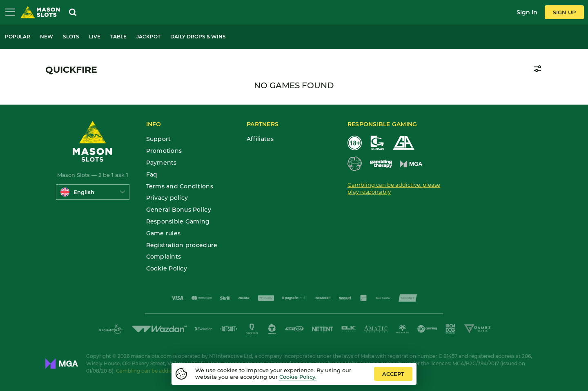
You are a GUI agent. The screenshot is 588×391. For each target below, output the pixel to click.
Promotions (164, 151)
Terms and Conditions (180, 187)
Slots (71, 37)
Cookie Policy (167, 269)
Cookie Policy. (298, 377)
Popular (18, 37)
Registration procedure (182, 245)
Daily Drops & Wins (198, 37)
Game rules (164, 233)
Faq (152, 175)
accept (393, 374)
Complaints (164, 257)
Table (118, 37)
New (47, 37)
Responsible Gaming (178, 222)
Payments (161, 163)
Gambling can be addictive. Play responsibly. (170, 371)
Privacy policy (167, 198)
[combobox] (93, 192)
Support (159, 139)
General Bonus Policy (179, 210)
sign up (564, 12)
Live (95, 37)
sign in (527, 12)
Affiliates (260, 139)
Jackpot (148, 37)
